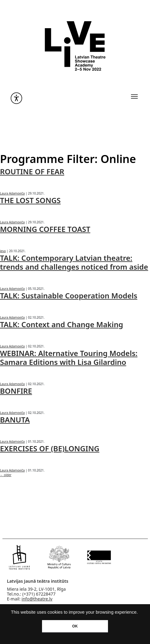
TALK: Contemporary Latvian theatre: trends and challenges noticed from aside (74, 262)
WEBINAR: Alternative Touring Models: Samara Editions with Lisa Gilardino (69, 358)
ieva (3, 251)
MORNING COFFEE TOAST (45, 229)
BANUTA (15, 420)
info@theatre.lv (37, 599)
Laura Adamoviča (12, 193)
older (6, 475)
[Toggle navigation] (135, 96)
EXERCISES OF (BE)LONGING (50, 448)
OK (75, 626)
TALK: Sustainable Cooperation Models (69, 295)
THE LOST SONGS (30, 200)
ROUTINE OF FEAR (32, 171)
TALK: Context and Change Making (62, 324)
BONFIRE (16, 391)
